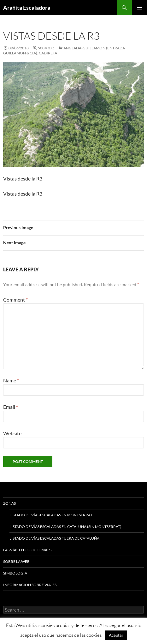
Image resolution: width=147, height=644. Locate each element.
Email (11, 407)
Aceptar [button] (116, 635)
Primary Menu (139, 8)
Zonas (9, 503)
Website (12, 433)
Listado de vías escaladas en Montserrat (51, 515)
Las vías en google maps (27, 550)
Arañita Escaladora (27, 8)
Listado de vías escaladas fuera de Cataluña (54, 538)
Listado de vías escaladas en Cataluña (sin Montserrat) (65, 527)
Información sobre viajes (30, 585)
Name (11, 380)
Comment (15, 300)
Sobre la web (16, 561)
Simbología (15, 573)
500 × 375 (46, 48)
